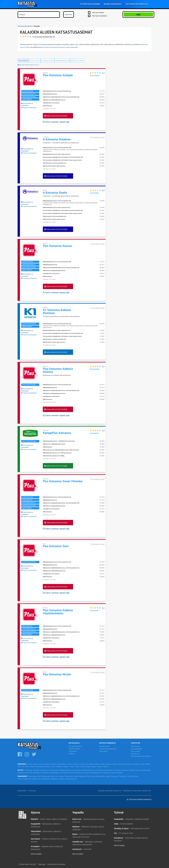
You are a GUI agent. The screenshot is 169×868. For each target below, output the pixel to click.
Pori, (23, 766)
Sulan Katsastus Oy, (77, 773)
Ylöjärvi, (106, 766)
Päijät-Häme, (46, 779)
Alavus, (30, 764)
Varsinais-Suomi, (71, 779)
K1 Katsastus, (99, 770)
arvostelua (95, 75)
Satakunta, (54, 779)
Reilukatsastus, (55, 773)
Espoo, (35, 764)
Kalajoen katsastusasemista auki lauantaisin (61, 47)
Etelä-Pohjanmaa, (44, 776)
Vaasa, (89, 766)
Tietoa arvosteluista (29, 108)
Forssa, (41, 764)
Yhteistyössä (135, 754)
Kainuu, (62, 776)
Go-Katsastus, (77, 770)
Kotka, (103, 764)
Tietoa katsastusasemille (108, 749)
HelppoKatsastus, (88, 770)
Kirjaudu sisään (104, 746)
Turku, (77, 766)
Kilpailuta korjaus (113, 4)
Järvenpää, (90, 764)
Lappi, (108, 776)
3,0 (103, 73)
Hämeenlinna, (62, 764)
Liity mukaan (104, 751)
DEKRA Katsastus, (66, 770)
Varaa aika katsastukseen (56, 116)
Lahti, (120, 764)
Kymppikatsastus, (23, 773)
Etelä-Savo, (55, 776)
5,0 (103, 431)
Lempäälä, (136, 764)
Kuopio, (115, 764)
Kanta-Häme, (69, 776)
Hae (138, 15)
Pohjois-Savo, (36, 779)
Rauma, (33, 766)
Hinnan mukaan (35, 61)
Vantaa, (94, 766)
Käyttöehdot (22, 791)
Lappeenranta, (127, 764)
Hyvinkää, (53, 764)
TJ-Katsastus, (106, 773)
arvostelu (94, 193)
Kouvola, (109, 764)
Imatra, (70, 764)
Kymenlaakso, (101, 776)
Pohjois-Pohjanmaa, (24, 779)
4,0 (103, 190)
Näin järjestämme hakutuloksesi (28, 65)
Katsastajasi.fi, (109, 770)
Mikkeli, (148, 764)
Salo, (53, 766)
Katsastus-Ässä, (134, 770)
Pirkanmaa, (115, 776)
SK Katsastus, (65, 773)
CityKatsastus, (54, 770)
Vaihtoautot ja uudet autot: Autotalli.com (137, 791)
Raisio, (28, 766)
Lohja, (143, 764)
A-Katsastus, (29, 770)
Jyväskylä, (83, 764)
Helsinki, (47, 764)
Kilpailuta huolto (74, 749)
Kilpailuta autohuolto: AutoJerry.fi (110, 791)
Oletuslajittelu (23, 61)
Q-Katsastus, (45, 773)
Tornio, (72, 766)
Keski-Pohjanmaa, (80, 776)
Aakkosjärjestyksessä (62, 61)
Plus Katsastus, (35, 773)
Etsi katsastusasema (90, 4)
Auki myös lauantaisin (100, 16)
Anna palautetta (136, 749)
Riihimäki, (39, 766)
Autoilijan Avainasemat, (41, 770)
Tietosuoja (32, 791)
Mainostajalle (136, 751)
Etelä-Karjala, (33, 776)
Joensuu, (76, 764)
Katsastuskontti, (145, 770)
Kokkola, (97, 764)
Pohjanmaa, (123, 776)
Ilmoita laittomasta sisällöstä (141, 756)
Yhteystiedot (135, 746)
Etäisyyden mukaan (77, 61)
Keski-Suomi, (91, 776)
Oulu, (19, 766)
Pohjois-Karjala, (133, 776)
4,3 (103, 366)
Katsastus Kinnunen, (122, 770)
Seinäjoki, (59, 766)
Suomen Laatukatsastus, (93, 773)
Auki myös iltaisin (98, 12)
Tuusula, (83, 766)
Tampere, (66, 766)
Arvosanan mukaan (48, 61)
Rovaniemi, (47, 766)
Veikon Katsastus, (117, 773)
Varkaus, (100, 766)
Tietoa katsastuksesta (137, 4)
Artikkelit (72, 754)
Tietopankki (73, 751)
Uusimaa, (62, 779)
